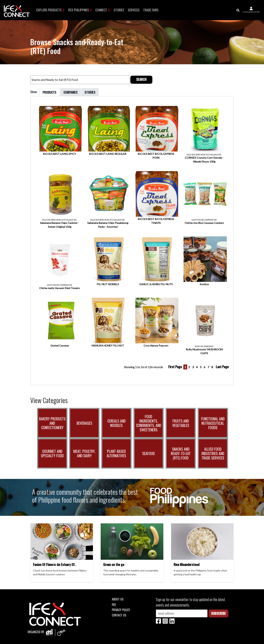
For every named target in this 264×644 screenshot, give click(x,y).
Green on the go (114, 564)
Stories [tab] (92, 92)
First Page (175, 366)
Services (134, 10)
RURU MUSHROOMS (204, 346)
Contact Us (119, 615)
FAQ (114, 604)
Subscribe (218, 613)
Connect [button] (101, 10)
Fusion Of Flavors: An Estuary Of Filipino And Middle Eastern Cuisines (56, 566)
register (255, 12)
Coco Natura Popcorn (156, 345)
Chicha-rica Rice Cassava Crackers (204, 222)
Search (141, 79)
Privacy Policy (121, 609)
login (246, 12)
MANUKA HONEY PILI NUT (108, 345)
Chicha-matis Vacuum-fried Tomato (59, 288)
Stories (119, 10)
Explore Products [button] (49, 10)
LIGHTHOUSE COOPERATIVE (204, 219)
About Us (118, 599)
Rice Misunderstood (187, 564)
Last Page (222, 366)
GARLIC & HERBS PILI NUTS (156, 284)
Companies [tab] (72, 92)
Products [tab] (50, 92)
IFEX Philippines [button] (79, 10)
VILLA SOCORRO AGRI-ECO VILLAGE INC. (204, 154)
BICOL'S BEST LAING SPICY (60, 153)
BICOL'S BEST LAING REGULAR (108, 153)
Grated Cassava (60, 345)
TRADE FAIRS (151, 10)
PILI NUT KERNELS (108, 284)
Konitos (204, 284)
